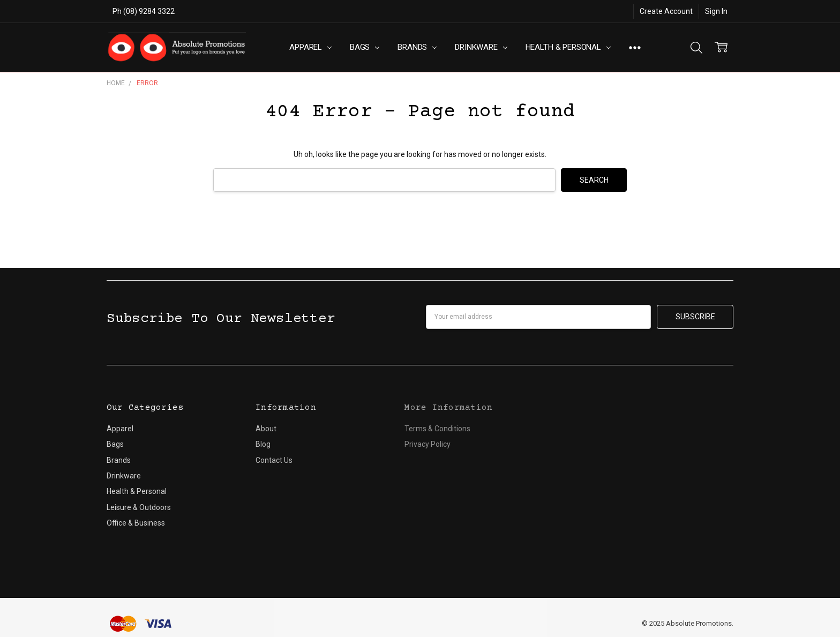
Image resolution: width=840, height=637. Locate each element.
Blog (263, 444)
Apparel (310, 47)
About (266, 429)
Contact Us (274, 460)
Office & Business (136, 523)
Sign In (716, 11)
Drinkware (481, 47)
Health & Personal (568, 47)
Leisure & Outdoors (139, 507)
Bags (365, 47)
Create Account (666, 11)
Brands (417, 47)
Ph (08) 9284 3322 (144, 11)
